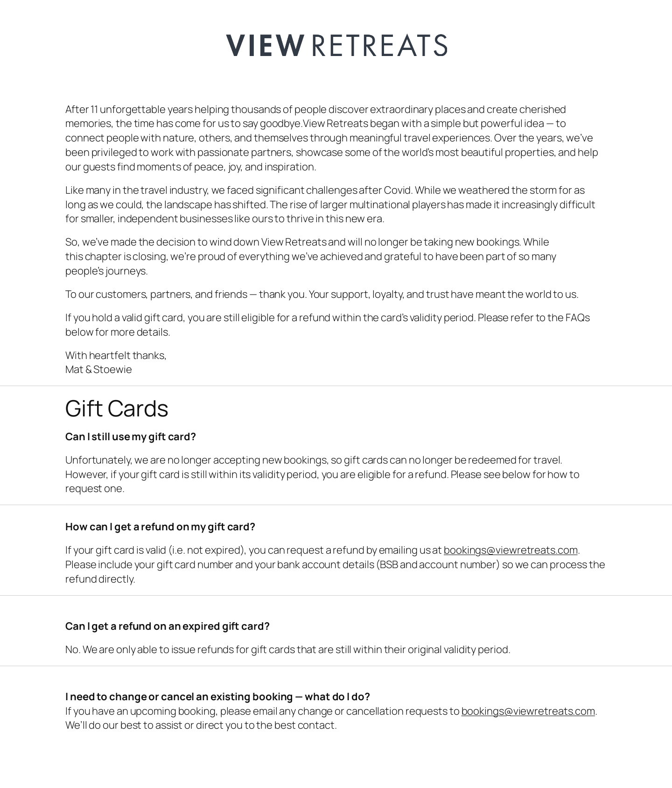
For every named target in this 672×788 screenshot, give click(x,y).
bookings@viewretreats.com (511, 550)
